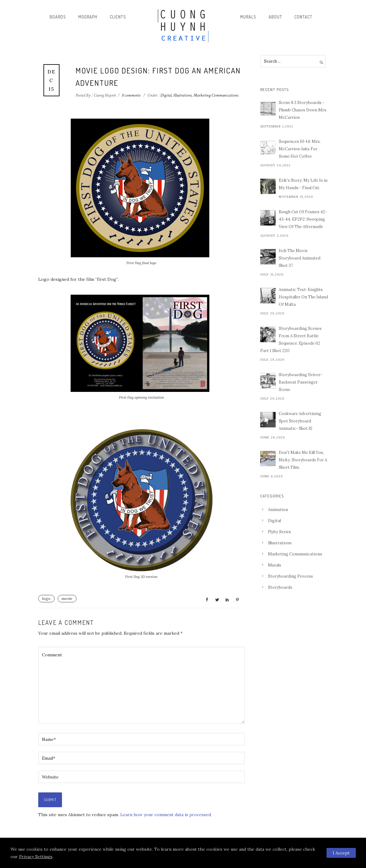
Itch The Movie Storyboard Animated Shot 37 (300, 258)
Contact (303, 17)
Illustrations (183, 95)
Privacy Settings (36, 857)
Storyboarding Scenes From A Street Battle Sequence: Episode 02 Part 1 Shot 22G (291, 340)
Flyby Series (280, 532)
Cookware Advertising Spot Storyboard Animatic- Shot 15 (300, 421)
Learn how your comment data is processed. (166, 815)
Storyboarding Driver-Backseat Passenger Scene (300, 382)
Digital (165, 95)
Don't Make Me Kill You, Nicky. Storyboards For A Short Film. (303, 460)
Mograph (88, 17)
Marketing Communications (216, 95)
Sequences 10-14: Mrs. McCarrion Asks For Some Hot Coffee (300, 149)
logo (46, 598)
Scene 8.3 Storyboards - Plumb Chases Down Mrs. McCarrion (303, 110)
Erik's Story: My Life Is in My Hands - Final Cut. (303, 184)
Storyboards (280, 587)
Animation (278, 510)
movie (67, 598)
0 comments (131, 95)
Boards (58, 17)
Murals (248, 17)
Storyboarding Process (290, 576)
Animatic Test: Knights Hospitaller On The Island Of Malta (303, 297)
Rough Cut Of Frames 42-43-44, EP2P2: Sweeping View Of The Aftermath (303, 219)
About (275, 17)
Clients (118, 17)
